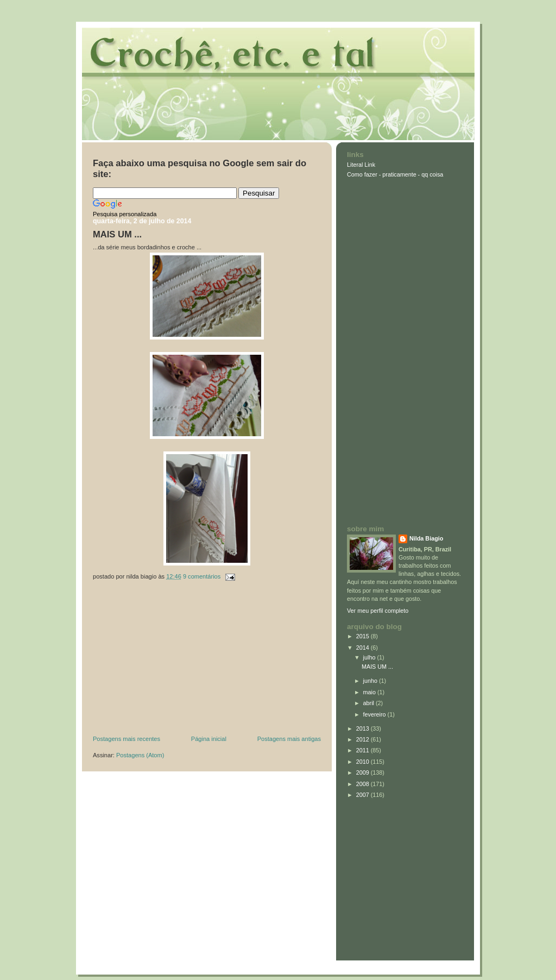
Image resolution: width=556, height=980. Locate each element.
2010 (364, 762)
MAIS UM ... (117, 234)
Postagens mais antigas (289, 739)
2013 (364, 728)
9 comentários (202, 576)
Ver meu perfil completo (378, 611)
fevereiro (375, 714)
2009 (364, 772)
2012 (364, 739)
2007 (364, 795)
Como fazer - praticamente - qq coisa (395, 174)
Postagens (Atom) (140, 755)
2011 (364, 750)
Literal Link (361, 165)
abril (369, 703)
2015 (364, 636)
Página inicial (209, 739)
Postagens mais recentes (127, 739)
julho (370, 657)
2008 (364, 784)
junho (371, 681)
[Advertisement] (174, 661)
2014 (364, 648)
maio (370, 692)
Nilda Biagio (426, 538)
